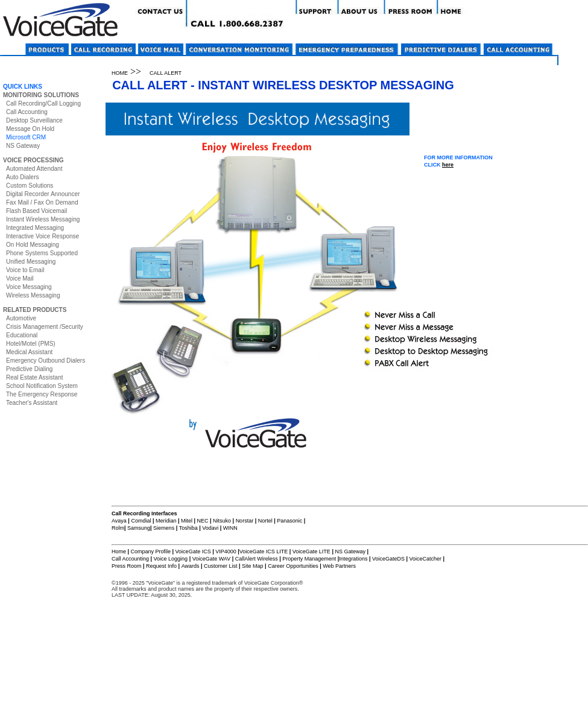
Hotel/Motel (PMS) (31, 344)
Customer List (221, 566)
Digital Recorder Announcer (43, 194)
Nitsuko (222, 521)
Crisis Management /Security (45, 327)
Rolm (118, 528)
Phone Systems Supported (42, 253)
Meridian (166, 521)
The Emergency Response (42, 394)
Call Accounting (27, 112)
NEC (203, 521)
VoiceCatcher (425, 559)
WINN (230, 528)
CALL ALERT (166, 73)
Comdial (141, 521)
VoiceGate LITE (311, 551)
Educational (22, 335)
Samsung (139, 528)
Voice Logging (171, 559)
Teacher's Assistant (32, 403)
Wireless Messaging (33, 295)
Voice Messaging (29, 287)
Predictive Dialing (29, 369)
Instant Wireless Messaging (43, 219)
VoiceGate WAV (212, 559)
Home (119, 551)
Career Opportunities (293, 566)
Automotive (21, 318)
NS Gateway (23, 146)
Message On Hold (30, 129)
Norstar (245, 521)
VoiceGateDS (388, 559)
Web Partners (339, 566)
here (448, 165)
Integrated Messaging (35, 228)
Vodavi (210, 528)
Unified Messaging (31, 262)
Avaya (120, 521)
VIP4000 (226, 551)
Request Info (161, 566)
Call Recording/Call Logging (43, 103)
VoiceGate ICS (193, 551)
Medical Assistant (29, 352)
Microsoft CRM (26, 137)
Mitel (187, 521)
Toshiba (188, 528)
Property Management (309, 559)
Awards (191, 566)
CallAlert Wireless (257, 559)
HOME (120, 73)
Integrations (353, 559)
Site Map (253, 566)
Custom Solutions (30, 186)
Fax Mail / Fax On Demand (42, 202)
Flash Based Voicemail (36, 211)
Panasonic (289, 521)
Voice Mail (20, 278)
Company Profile (152, 551)
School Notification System (42, 386)
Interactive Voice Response (43, 236)
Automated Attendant (34, 169)
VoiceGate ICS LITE (264, 551)
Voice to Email (25, 270)
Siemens (164, 528)
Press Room (127, 566)
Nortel (266, 521)
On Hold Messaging (33, 245)
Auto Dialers (22, 177)
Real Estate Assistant (35, 377)
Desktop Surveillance (34, 120)
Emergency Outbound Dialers (46, 361)
